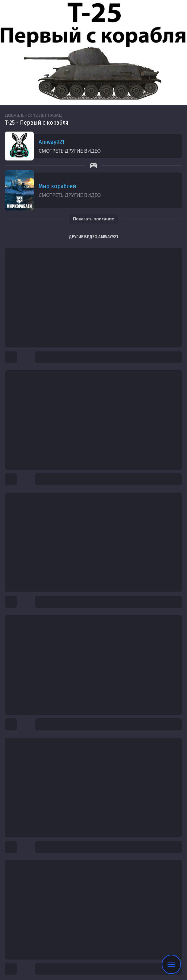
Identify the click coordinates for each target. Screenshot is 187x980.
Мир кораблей (57, 186)
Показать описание (94, 219)
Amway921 (52, 142)
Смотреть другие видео (70, 151)
